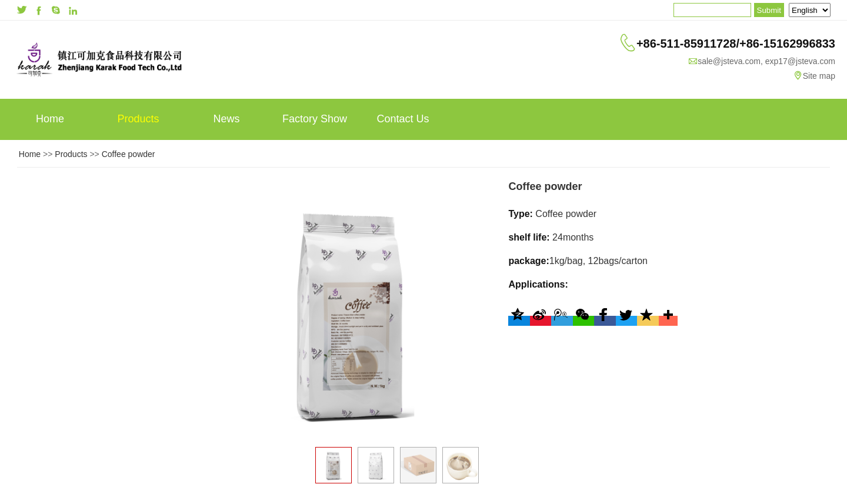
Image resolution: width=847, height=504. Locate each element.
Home (50, 119)
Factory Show (315, 119)
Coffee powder (129, 154)
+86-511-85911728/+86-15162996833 (736, 44)
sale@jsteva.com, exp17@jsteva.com (766, 61)
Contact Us (403, 119)
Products (138, 119)
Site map (819, 76)
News (226, 119)
